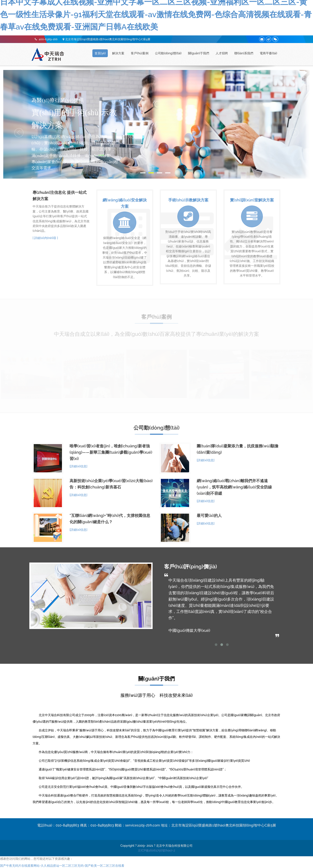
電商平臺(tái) (268, 53)
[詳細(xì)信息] (78, 466)
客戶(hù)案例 (140, 53)
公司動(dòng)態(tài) (168, 53)
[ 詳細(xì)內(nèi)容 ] (45, 238)
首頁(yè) (100, 53)
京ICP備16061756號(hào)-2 (156, 850)
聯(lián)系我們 (244, 53)
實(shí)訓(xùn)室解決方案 (252, 200)
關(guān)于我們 (199, 53)
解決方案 (118, 53)
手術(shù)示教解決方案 (188, 200)
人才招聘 (222, 53)
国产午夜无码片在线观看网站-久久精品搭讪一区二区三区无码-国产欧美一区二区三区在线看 (62, 866)
